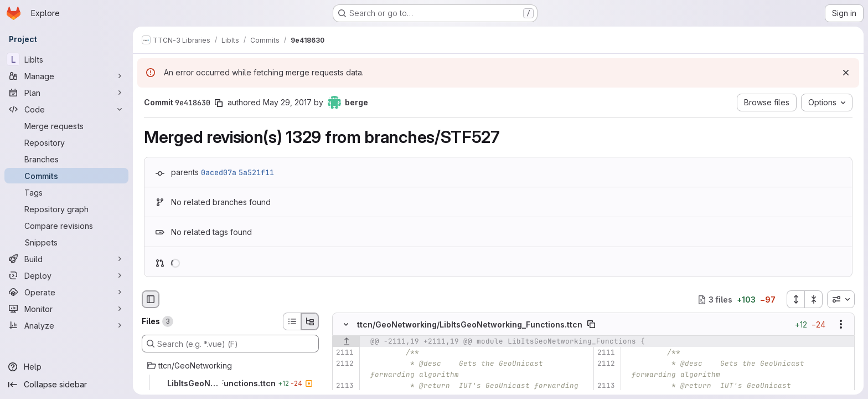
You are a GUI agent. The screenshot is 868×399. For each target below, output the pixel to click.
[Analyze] (66, 325)
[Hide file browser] (151, 299)
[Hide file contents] (346, 325)
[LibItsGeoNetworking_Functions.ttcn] (230, 383)
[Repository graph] (66, 209)
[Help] (66, 367)
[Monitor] (66, 309)
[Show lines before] (346, 342)
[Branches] (66, 159)
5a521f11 (256, 172)
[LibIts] (66, 59)
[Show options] (841, 325)
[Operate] (66, 292)
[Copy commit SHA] (219, 103)
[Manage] (66, 76)
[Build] (66, 259)
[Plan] (66, 93)
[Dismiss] (846, 73)
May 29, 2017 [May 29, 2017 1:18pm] (287, 102)
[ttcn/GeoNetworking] (230, 366)
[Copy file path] (591, 325)
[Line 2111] (345, 353)
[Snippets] (66, 242)
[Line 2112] (345, 364)
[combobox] (841, 299)
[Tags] (66, 192)
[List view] (292, 321)
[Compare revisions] (66, 226)
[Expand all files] (795, 299)
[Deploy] (66, 275)
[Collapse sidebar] (66, 385)
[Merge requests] (66, 126)
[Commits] (66, 176)
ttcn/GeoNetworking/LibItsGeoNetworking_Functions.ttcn (470, 324)
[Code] (66, 109)
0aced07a (219, 172)
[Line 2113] (345, 386)
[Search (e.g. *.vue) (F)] (230, 344)
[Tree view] (310, 321)
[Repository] (66, 142)
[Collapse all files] (814, 299)
